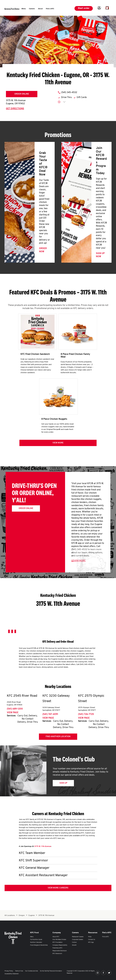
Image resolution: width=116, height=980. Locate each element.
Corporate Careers (78, 940)
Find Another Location (58, 737)
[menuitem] (24, 9)
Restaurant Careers (78, 937)
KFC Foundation (57, 942)
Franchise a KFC (57, 948)
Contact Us (92, 940)
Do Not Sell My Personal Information (51, 971)
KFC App (91, 942)
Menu (32, 937)
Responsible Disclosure (60, 951)
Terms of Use (19, 971)
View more (58, 443)
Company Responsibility (60, 945)
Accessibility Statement (12, 974)
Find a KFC (106, 937)
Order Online (22, 94)
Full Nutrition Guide (36, 940)
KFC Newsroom (57, 954)
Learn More (78, 561)
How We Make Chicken (59, 940)
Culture (74, 942)
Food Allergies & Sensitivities (39, 945)
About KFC (56, 937)
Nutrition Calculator (36, 942)
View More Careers (58, 888)
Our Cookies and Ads (32, 971)
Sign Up (63, 783)
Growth (74, 945)
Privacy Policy (9, 971)
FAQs (90, 937)
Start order (84, 8)
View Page (13, 713)
